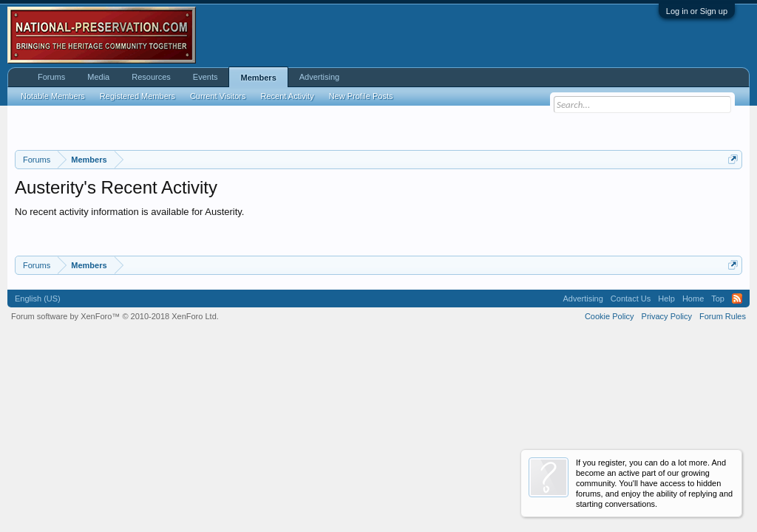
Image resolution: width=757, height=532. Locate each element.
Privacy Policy (667, 316)
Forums (51, 77)
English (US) (38, 299)
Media (98, 77)
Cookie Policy (610, 316)
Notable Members (53, 96)
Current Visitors (218, 96)
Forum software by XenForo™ (115, 316)
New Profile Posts (361, 96)
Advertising (319, 77)
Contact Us (631, 299)
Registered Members (138, 96)
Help (666, 299)
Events (206, 77)
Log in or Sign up (697, 11)
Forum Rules (723, 316)
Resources (151, 77)
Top (718, 299)
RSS (737, 299)
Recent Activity (288, 96)
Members (258, 78)
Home (693, 299)
